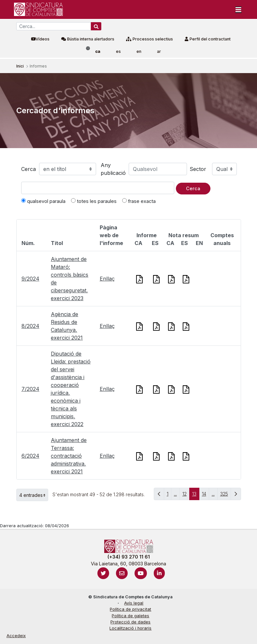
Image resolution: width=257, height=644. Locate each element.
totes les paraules (94, 201)
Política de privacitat (130, 609)
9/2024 (30, 279)
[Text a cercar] (98, 188)
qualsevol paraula (43, 201)
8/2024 (30, 326)
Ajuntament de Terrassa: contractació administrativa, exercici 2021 (69, 456)
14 (206, 495)
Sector (198, 169)
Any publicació (113, 169)
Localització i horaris (130, 628)
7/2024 (30, 389)
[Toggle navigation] (238, 9)
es (118, 51)
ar (159, 51)
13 (196, 495)
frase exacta (139, 201)
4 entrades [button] (34, 495)
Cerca (29, 169)
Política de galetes (130, 616)
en (139, 51)
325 (226, 495)
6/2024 (30, 456)
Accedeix (16, 636)
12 (186, 495)
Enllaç (107, 279)
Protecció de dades (130, 622)
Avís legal (134, 603)
